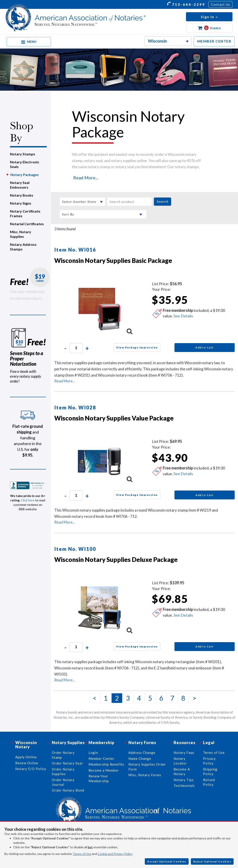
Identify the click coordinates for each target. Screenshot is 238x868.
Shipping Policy (210, 771)
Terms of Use (82, 854)
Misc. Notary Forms (145, 775)
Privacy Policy (209, 761)
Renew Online (27, 763)
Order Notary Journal (63, 782)
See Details (183, 316)
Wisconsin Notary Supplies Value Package (114, 418)
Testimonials (184, 786)
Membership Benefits (106, 764)
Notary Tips (184, 780)
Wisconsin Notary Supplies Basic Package (113, 260)
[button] (209, 17)
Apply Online (26, 757)
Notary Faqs (184, 753)
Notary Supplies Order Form (147, 767)
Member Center (102, 759)
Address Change (142, 753)
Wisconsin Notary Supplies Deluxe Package (116, 559)
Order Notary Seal (67, 763)
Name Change (140, 759)
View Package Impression (137, 347)
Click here (28, 500)
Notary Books (22, 195)
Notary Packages (25, 175)
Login (93, 753)
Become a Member (104, 770)
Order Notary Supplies (63, 771)
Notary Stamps (23, 154)
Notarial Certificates (27, 224)
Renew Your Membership (99, 778)
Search (163, 202)
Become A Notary (182, 771)
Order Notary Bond (68, 790)
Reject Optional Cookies (212, 861)
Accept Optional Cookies (167, 861)
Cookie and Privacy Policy (115, 854)
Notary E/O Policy (31, 769)
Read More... (86, 178)
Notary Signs (21, 203)
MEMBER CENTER (214, 41)
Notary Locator (180, 761)
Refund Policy (209, 782)
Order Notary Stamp (63, 755)
